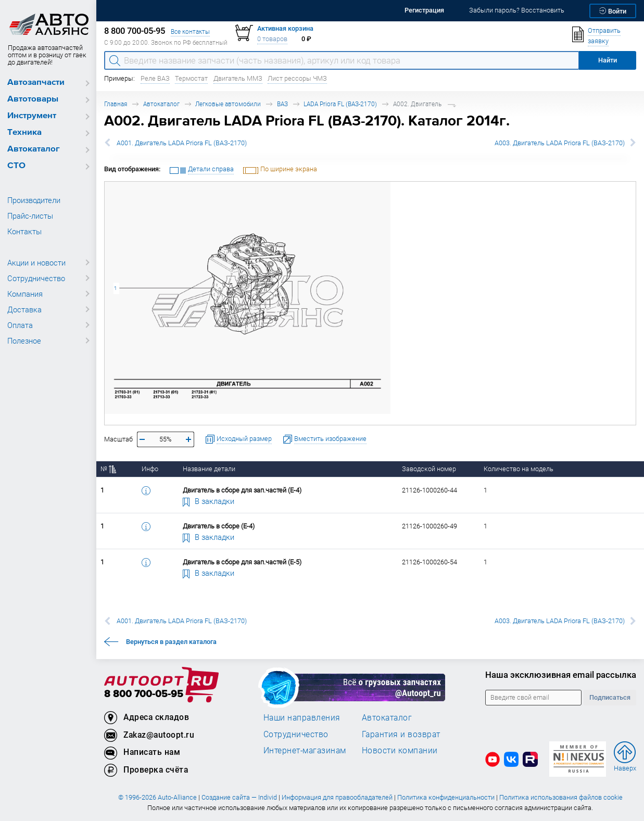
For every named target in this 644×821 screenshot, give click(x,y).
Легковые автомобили (228, 104)
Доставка (24, 309)
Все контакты (190, 31)
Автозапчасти (36, 83)
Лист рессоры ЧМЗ (297, 78)
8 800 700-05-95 (144, 694)
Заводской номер (429, 469)
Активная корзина (285, 28)
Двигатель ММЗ (238, 78)
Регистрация (424, 10)
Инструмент (32, 116)
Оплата (20, 325)
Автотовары (33, 99)
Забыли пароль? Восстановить (517, 10)
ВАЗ (282, 104)
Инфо (150, 469)
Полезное (24, 340)
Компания (25, 294)
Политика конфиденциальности (446, 797)
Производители (34, 200)
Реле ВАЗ (155, 78)
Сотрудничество (36, 278)
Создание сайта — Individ (239, 797)
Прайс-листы (30, 216)
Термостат (191, 78)
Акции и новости (36, 262)
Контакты (24, 231)
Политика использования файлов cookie (561, 797)
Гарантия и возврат (401, 734)
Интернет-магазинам (305, 750)
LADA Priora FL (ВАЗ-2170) (340, 104)
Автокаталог (34, 149)
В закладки (209, 501)
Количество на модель (519, 469)
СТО (16, 166)
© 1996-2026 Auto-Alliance (157, 797)
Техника (24, 132)
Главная (116, 104)
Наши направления (302, 717)
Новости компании (400, 750)
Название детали (209, 469)
